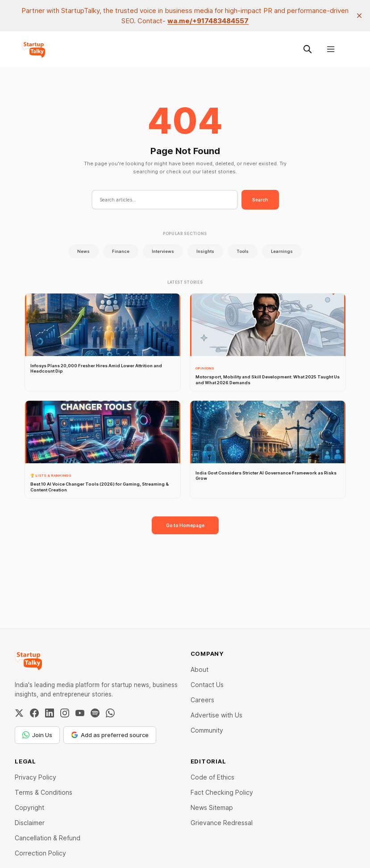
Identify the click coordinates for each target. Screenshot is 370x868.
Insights (205, 251)
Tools (243, 251)
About (200, 669)
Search (260, 200)
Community (207, 730)
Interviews (163, 251)
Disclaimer (30, 823)
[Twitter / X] (19, 713)
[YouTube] (80, 713)
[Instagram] (65, 713)
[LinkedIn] (50, 713)
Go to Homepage (185, 525)
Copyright (29, 807)
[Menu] (331, 49)
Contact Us (207, 685)
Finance (121, 251)
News (83, 251)
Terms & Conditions (44, 792)
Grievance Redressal (222, 823)
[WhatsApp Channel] (110, 713)
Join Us (37, 735)
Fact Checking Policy (222, 792)
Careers (202, 700)
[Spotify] (95, 713)
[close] (359, 16)
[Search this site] (308, 49)
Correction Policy (40, 853)
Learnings (282, 251)
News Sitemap (212, 807)
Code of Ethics (212, 777)
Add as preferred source (110, 735)
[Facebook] (34, 713)
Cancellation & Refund (48, 838)
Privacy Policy (35, 777)
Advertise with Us (216, 715)
